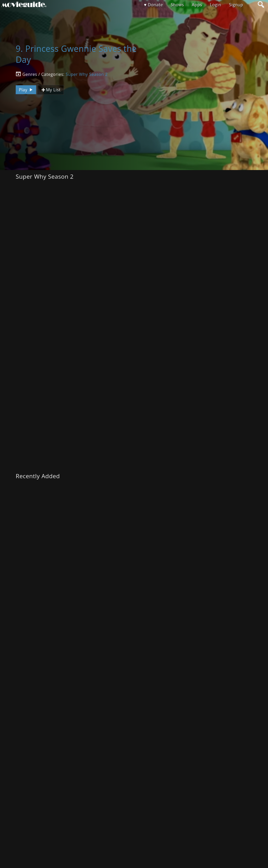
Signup (236, 5)
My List (51, 90)
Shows (177, 5)
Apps (197, 5)
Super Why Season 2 (87, 74)
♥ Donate (153, 5)
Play (26, 90)
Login (216, 5)
